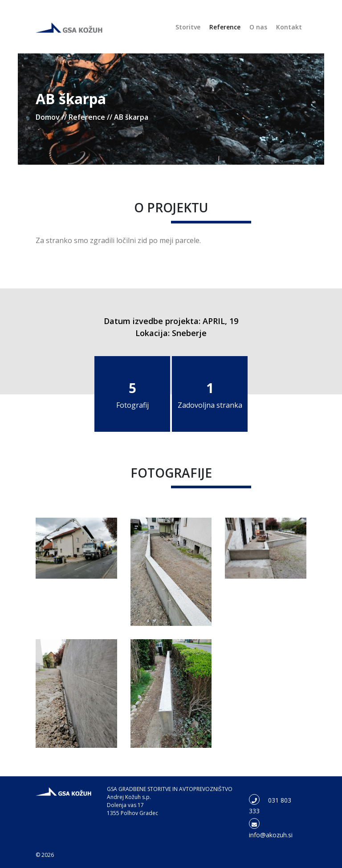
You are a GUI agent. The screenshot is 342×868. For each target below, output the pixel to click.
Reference (225, 27)
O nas (258, 27)
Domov (48, 117)
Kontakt (289, 27)
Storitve (188, 27)
